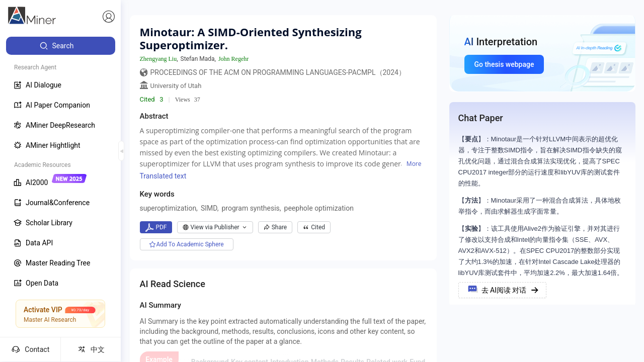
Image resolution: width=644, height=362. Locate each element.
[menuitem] (61, 46)
